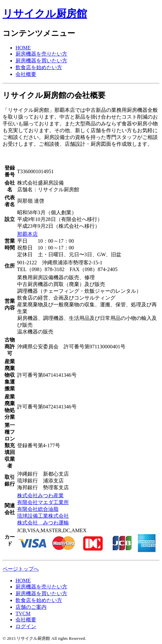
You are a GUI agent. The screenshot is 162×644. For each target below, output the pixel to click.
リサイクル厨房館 (45, 14)
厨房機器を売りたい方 (41, 54)
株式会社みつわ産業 (40, 496)
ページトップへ (21, 569)
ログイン (26, 626)
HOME (23, 48)
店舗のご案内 (31, 607)
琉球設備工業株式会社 (43, 516)
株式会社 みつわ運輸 (43, 523)
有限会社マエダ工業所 (43, 502)
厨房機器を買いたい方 (41, 61)
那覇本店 (27, 234)
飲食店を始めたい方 (39, 67)
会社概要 (26, 74)
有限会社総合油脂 (38, 509)
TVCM (23, 613)
